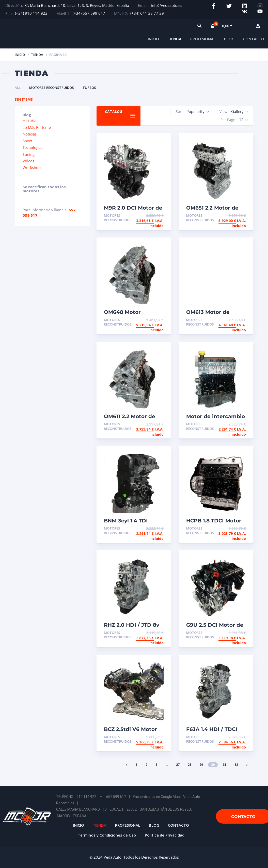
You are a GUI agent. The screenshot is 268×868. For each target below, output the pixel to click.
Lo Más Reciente (37, 127)
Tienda (37, 55)
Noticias (30, 134)
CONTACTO (254, 39)
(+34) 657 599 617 (89, 13)
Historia (29, 121)
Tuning (29, 154)
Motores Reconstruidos (52, 88)
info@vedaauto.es (167, 5)
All (18, 88)
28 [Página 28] (190, 765)
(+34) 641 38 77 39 (147, 13)
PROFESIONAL (203, 39)
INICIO (153, 39)
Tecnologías (33, 147)
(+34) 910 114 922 (31, 13)
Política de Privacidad (165, 835)
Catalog (114, 112)
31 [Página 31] (225, 765)
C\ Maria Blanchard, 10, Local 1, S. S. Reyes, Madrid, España (77, 5)
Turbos (89, 88)
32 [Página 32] (236, 765)
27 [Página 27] (178, 765)
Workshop (32, 167)
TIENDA (175, 39)
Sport (27, 141)
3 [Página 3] (156, 765)
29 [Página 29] (201, 765)
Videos (28, 161)
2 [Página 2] (146, 765)
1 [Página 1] (137, 765)
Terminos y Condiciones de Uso (107, 835)
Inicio (20, 55)
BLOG (229, 39)
